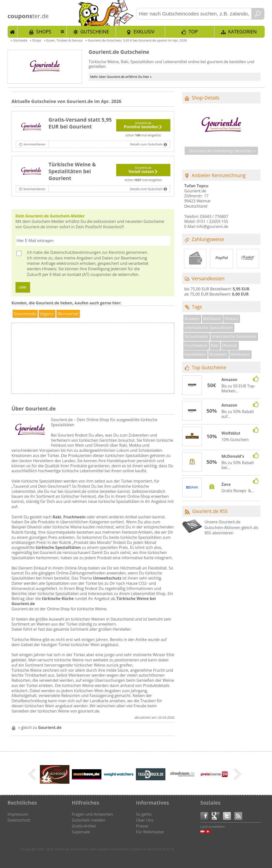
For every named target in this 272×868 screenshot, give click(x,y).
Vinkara (231, 319)
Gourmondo (25, 314)
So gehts (144, 814)
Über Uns (145, 820)
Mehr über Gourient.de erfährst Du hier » (121, 77)
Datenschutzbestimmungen (76, 252)
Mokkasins (240, 354)
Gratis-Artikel (84, 826)
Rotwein (192, 319)
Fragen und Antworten (93, 814)
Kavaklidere (195, 354)
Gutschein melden (89, 820)
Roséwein (218, 354)
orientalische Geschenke (234, 336)
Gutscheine (95, 32)
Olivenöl (230, 345)
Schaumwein (196, 336)
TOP (193, 32)
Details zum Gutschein (146, 144)
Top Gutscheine (209, 367)
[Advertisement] (133, 359)
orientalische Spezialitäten (209, 327)
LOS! (23, 287)
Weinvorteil (68, 314)
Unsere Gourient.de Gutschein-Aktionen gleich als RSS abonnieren (231, 527)
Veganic (47, 314)
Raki (215, 345)
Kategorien (242, 32)
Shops (44, 32)
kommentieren (34, 144)
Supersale (81, 832)
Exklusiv (144, 32)
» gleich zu (40, 727)
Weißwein (212, 319)
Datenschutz (19, 820)
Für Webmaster (150, 832)
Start (13, 31)
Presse (142, 826)
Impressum (18, 814)
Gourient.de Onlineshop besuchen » (222, 151)
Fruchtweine (196, 345)
